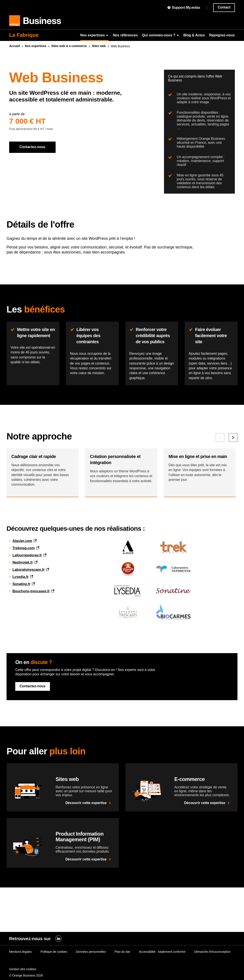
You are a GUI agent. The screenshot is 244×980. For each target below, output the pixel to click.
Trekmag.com (24, 592)
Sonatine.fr (21, 628)
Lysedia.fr (20, 621)
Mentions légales (20, 952)
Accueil (15, 46)
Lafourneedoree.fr (27, 600)
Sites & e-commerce (69, 46)
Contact (224, 7)
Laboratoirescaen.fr (28, 614)
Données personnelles (91, 952)
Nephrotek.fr (23, 607)
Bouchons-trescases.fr (31, 636)
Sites (99, 46)
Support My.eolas (184, 8)
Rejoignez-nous (222, 35)
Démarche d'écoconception (212, 952)
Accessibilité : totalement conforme (162, 952)
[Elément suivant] (233, 468)
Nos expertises (94, 35)
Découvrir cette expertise (89, 847)
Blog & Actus (194, 35)
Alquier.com (22, 585)
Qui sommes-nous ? (161, 35)
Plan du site (122, 952)
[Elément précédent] (220, 468)
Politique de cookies (54, 952)
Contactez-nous (32, 147)
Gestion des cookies (23, 969)
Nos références (125, 35)
